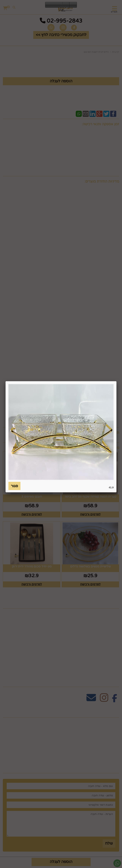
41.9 (111, 487)
